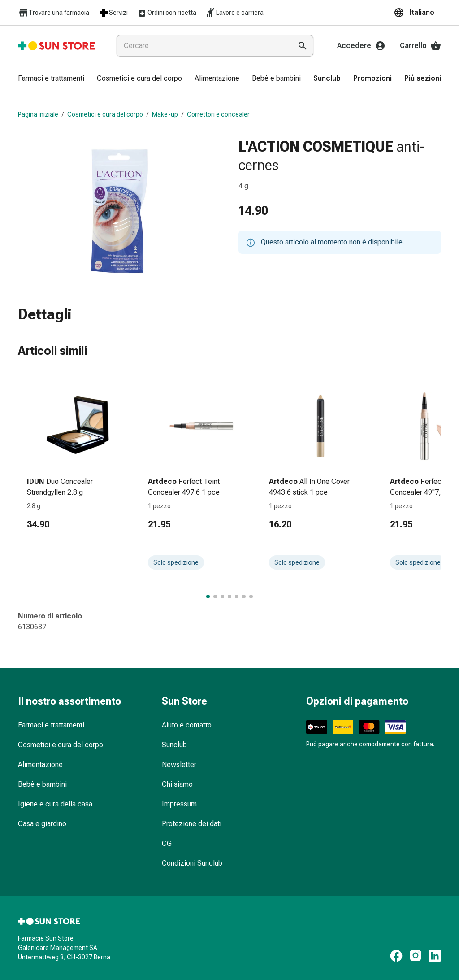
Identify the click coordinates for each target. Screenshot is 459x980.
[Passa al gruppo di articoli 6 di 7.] (244, 597)
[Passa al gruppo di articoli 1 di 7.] (208, 597)
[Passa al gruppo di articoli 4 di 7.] (229, 597)
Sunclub (174, 745)
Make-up (165, 114)
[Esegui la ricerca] (303, 46)
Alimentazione (40, 764)
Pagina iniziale (38, 114)
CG (167, 843)
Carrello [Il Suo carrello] (420, 46)
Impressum (179, 804)
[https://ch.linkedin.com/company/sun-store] (435, 956)
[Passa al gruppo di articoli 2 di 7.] (215, 597)
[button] (417, 13)
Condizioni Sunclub (192, 863)
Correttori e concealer (218, 114)
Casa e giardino (42, 824)
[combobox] (202, 46)
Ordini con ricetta (167, 13)
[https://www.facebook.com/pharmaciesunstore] (396, 956)
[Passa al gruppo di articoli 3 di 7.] (222, 597)
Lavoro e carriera (234, 13)
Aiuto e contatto (187, 725)
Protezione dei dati (192, 824)
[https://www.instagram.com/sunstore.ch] (416, 956)
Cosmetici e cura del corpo (105, 114)
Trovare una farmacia (54, 13)
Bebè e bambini (42, 784)
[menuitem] (51, 79)
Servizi (113, 13)
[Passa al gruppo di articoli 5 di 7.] (237, 597)
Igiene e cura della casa (55, 804)
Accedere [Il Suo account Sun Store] (361, 46)
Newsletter (179, 764)
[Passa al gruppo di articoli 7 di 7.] (251, 597)
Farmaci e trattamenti (51, 725)
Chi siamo (177, 784)
